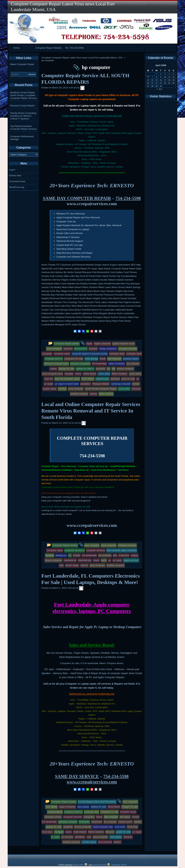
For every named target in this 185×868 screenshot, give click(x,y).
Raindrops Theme (119, 865)
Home (16, 48)
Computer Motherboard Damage (22, 138)
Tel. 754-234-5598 (74, 48)
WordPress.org (17, 187)
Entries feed (15, 175)
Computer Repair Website (48, 48)
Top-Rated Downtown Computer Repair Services (24, 128)
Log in (12, 170)
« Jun (160, 89)
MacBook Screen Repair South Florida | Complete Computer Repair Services (24, 95)
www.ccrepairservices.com (92, 204)
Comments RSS (99, 865)
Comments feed (17, 181)
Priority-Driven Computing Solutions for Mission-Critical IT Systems (23, 116)
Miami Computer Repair (22, 64)
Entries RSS (78, 865)
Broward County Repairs (23, 106)
